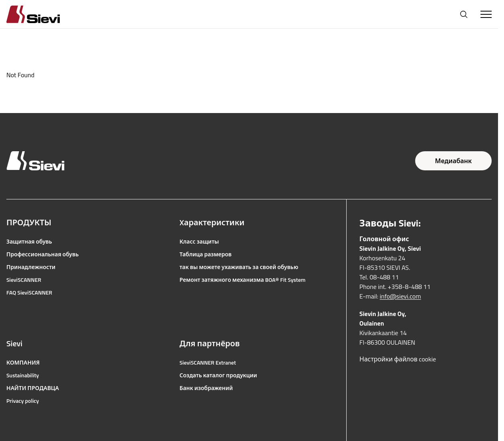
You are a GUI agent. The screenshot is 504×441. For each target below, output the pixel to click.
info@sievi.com (400, 296)
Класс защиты (199, 242)
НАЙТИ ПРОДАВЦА (33, 388)
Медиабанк (453, 161)
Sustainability (23, 375)
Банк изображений (206, 388)
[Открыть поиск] (464, 14)
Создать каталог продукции (219, 375)
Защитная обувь (29, 242)
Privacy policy (23, 401)
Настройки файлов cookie (398, 359)
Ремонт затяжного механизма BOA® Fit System (243, 280)
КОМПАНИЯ (23, 363)
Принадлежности (31, 267)
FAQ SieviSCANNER (29, 293)
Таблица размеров (206, 254)
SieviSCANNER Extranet (208, 363)
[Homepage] (43, 14)
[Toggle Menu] (486, 14)
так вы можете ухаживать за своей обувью (239, 267)
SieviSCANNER (24, 280)
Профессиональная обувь (42, 254)
